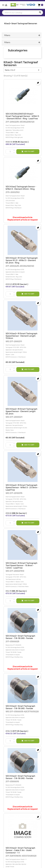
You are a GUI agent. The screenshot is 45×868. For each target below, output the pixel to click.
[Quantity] (10, 152)
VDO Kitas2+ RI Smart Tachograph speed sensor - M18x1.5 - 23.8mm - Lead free (22, 487)
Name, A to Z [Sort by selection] (22, 70)
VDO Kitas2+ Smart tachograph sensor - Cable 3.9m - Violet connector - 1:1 (20, 850)
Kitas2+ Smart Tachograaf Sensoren (21, 24)
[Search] (22, 13)
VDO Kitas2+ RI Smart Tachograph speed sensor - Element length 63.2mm (21, 411)
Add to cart (28, 152)
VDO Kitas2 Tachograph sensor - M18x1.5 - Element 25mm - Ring (21, 188)
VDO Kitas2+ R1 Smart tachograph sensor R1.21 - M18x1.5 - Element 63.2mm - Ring (22, 260)
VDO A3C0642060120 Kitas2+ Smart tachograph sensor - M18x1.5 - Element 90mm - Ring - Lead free (22, 116)
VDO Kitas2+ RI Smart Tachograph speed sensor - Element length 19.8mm (21, 336)
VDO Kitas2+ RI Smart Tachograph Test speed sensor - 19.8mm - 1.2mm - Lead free (21, 565)
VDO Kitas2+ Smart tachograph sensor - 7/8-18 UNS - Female (20, 637)
